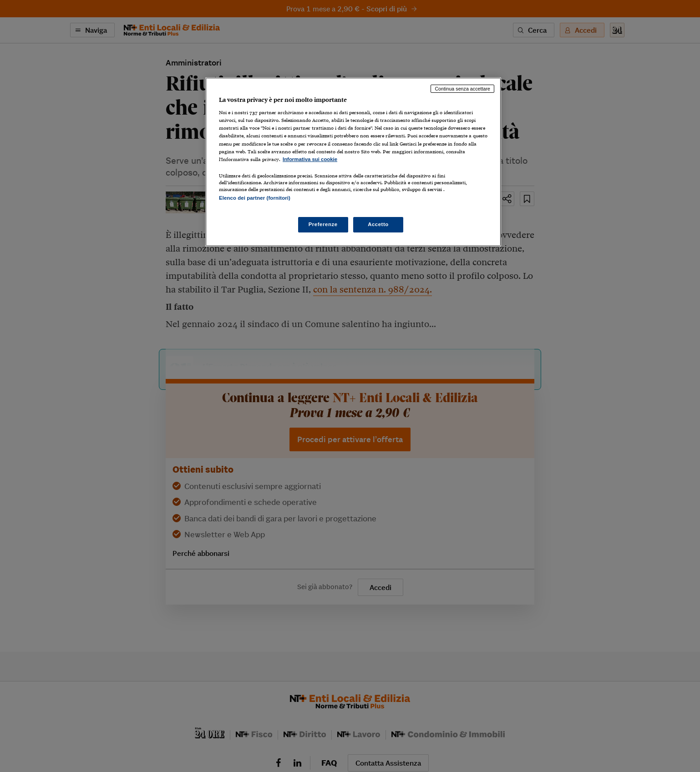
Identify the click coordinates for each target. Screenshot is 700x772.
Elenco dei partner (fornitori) (255, 198)
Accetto (378, 224)
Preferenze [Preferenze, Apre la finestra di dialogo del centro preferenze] (323, 224)
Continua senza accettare (462, 89)
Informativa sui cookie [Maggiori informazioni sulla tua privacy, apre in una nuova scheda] (310, 159)
